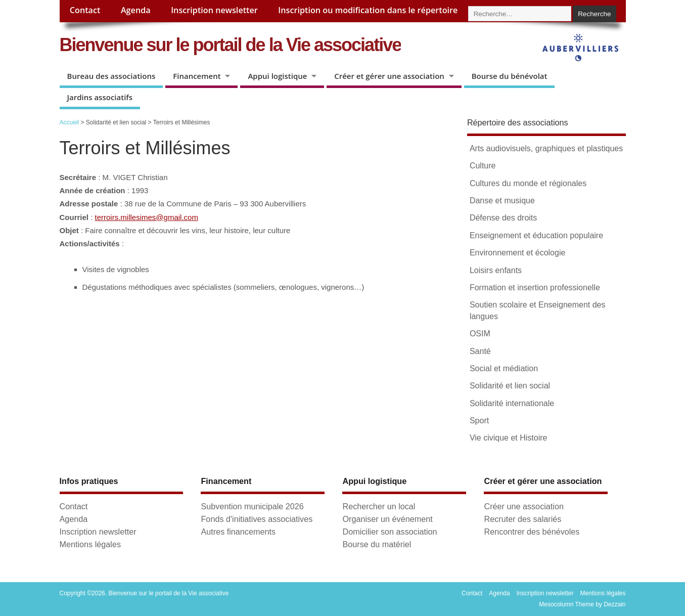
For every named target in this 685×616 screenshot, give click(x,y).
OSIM (480, 334)
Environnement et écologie (517, 253)
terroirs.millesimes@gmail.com (147, 217)
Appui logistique (277, 76)
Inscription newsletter (214, 10)
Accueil (70, 122)
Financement (197, 76)
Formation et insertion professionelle (535, 288)
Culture (483, 166)
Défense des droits (503, 218)
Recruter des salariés (522, 519)
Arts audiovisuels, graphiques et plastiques (546, 148)
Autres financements (238, 532)
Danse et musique (502, 201)
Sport (479, 421)
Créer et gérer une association (389, 76)
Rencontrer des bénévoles (532, 532)
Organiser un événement (387, 519)
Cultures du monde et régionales (528, 183)
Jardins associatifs (100, 97)
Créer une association (523, 506)
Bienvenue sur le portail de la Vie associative (231, 45)
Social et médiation (504, 368)
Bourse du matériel (377, 544)
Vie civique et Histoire (509, 438)
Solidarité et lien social (510, 386)
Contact (85, 10)
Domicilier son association (390, 532)
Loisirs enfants (496, 270)
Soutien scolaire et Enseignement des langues (538, 310)
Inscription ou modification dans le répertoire (368, 10)
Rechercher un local (379, 506)
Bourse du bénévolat (510, 76)
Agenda (136, 10)
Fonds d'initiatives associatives (257, 519)
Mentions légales (90, 544)
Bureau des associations (111, 76)
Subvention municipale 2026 (252, 506)
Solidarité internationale (512, 403)
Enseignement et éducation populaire (536, 235)
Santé (480, 351)
